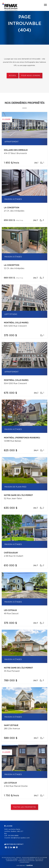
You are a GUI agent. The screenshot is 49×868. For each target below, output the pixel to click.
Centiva (29, 865)
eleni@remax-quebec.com (20, 838)
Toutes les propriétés (25, 807)
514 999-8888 (13, 836)
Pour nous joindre (31, 76)
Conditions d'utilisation (26, 861)
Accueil (13, 76)
